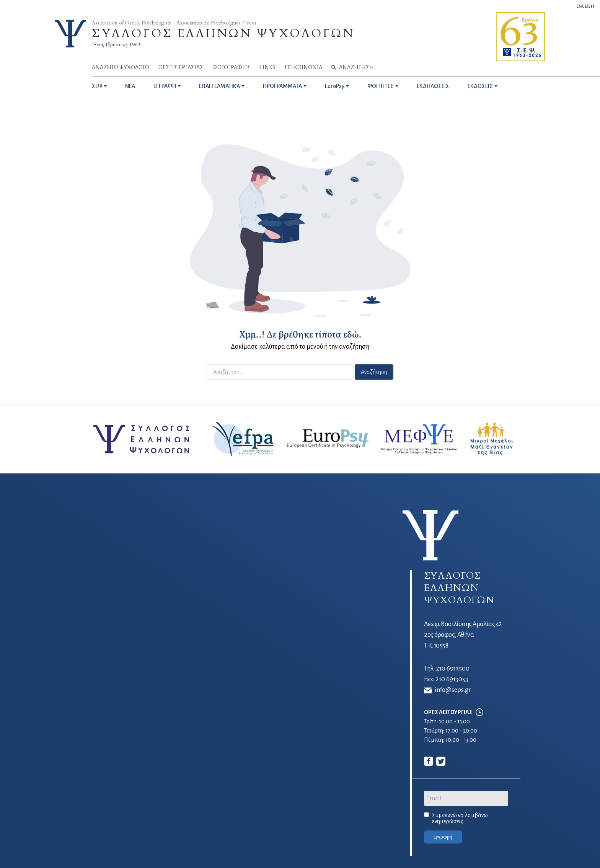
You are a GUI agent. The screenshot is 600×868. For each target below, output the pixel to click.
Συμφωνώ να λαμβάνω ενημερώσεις (460, 818)
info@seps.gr (447, 690)
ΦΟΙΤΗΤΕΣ (381, 86)
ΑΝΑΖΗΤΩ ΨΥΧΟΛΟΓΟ (121, 67)
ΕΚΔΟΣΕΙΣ (480, 86)
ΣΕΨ (97, 86)
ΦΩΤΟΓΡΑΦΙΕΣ (232, 67)
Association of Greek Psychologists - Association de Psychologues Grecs (174, 23)
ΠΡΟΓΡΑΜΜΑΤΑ (282, 86)
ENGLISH (585, 6)
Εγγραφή (443, 837)
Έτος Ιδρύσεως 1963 (116, 45)
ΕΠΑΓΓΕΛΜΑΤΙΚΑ (219, 86)
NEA (130, 86)
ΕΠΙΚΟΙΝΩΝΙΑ (303, 67)
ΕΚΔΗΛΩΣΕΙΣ (433, 86)
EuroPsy (335, 86)
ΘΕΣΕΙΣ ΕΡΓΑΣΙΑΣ (181, 67)
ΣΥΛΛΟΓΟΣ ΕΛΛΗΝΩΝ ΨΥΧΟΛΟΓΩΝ (223, 33)
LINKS (268, 67)
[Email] (466, 798)
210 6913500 (453, 669)
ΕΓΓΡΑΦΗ (165, 86)
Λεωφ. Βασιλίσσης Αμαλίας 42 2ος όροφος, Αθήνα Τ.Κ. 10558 (463, 635)
